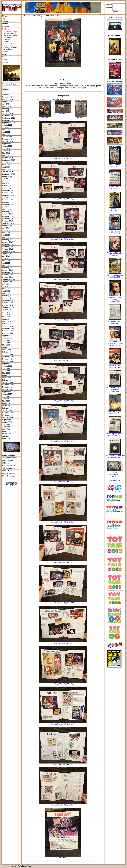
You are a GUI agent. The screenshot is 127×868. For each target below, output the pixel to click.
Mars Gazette (8, 460)
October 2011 (7, 277)
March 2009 (7, 350)
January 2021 (7, 137)
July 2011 (6, 284)
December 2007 (8, 385)
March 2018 (7, 169)
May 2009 (6, 345)
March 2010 (7, 322)
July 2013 (6, 228)
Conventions (8, 37)
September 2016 (9, 195)
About (5, 59)
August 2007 (7, 394)
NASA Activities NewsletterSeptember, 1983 (115, 457)
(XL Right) (71, 158)
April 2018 (6, 167)
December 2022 (8, 116)
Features (28, 16)
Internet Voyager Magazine (115, 188)
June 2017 (6, 181)
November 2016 (8, 193)
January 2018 (7, 172)
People (6, 41)
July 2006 (6, 424)
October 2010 (7, 305)
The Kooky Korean (9, 458)
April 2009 (6, 347)
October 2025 (7, 99)
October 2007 (7, 389)
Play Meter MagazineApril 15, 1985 (115, 276)
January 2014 (7, 214)
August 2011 (7, 282)
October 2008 (7, 361)
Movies (5, 24)
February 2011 (8, 296)
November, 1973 (115, 367)
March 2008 (7, 378)
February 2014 (8, 212)
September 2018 (9, 160)
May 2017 (6, 183)
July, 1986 (115, 323)
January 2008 (7, 382)
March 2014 (7, 209)
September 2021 (9, 123)
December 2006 (8, 413)
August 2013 (7, 226)
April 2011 (6, 291)
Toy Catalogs (38, 16)
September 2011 (9, 279)
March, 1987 (115, 255)
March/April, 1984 (115, 436)
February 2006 (8, 436)
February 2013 (8, 240)
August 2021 (7, 125)
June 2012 (6, 258)
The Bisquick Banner (115, 434)
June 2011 (6, 286)
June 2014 (6, 207)
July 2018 (6, 162)
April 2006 (6, 431)
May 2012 (6, 261)
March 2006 (7, 434)
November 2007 (8, 387)
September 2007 (9, 392)
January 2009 (7, 354)
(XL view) (45, 118)
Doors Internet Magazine (115, 166)
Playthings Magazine (115, 253)
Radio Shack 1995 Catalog (115, 232)
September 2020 (9, 144)
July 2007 (6, 396)
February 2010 (8, 324)
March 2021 (7, 134)
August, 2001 (115, 301)
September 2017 (9, 174)
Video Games (8, 21)
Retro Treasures (9, 476)
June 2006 (6, 427)
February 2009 (8, 352)
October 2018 (7, 158)
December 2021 (8, 120)
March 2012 (7, 265)
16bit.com (6, 463)
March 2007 (7, 406)
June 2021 (6, 127)
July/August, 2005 (115, 345)
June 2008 (6, 371)
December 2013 (8, 216)
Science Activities (115, 365)
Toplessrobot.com (9, 468)
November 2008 (8, 359)
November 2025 (8, 97)
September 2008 (9, 364)
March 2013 (7, 237)
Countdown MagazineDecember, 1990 (115, 413)
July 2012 (6, 256)
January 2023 (7, 113)
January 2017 (7, 188)
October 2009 (7, 333)
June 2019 (6, 151)
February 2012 (8, 268)
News (5, 16)
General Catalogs (10, 35)
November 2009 (8, 331)
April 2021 (6, 132)
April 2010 (6, 319)
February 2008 (8, 380)
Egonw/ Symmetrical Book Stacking (115, 474)
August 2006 (7, 422)
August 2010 (7, 310)
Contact (5, 62)
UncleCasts (8, 49)
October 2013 (7, 221)
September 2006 (9, 420)
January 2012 (7, 270)
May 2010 (6, 317)
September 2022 (9, 118)
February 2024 (8, 109)
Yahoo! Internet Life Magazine (115, 298)
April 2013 (6, 235)
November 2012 (8, 247)
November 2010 (8, 303)
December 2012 (8, 244)
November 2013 (8, 219)
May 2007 (6, 401)
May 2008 (6, 373)
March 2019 (7, 155)
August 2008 (7, 366)
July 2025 (6, 104)
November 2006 (8, 415)
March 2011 (7, 293)
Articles (5, 52)
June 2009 (6, 343)
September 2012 (9, 251)
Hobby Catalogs (10, 33)
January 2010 (7, 326)
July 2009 (6, 340)
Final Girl (6, 471)
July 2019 (6, 148)
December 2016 (8, 190)
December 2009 (8, 329)
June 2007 (6, 399)
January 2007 (7, 410)
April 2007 (6, 403)
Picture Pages (9, 43)
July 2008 (6, 368)
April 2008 (6, 375)
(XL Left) (63, 158)
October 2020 (7, 141)
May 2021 (6, 130)
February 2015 (8, 202)
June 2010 (6, 314)
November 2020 (8, 139)
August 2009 (7, 338)
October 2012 (7, 249)
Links (4, 57)
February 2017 (8, 186)
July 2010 (6, 312)
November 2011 (8, 275)
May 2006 (6, 429)
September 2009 (9, 336)
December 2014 (8, 205)
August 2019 (7, 146)
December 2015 (8, 200)
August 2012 (7, 254)
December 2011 (8, 272)
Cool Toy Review (9, 466)
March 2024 (7, 106)
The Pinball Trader (115, 321)
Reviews (6, 26)
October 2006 (7, 417)
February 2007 (8, 408)
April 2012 (6, 263)
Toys (4, 19)
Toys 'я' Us (8, 45)
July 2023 (6, 111)
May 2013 (6, 233)
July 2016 (6, 198)
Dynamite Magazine (115, 210)
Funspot (7, 39)
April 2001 (6, 438)
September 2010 (9, 307)
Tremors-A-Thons (10, 47)
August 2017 (7, 176)
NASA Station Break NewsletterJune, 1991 (115, 389)
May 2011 (6, 289)
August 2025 (7, 102)
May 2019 (6, 153)
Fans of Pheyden (9, 473)
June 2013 (6, 230)
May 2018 (6, 165)
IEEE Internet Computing (115, 343)
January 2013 (7, 242)
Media (5, 54)
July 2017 (6, 179)
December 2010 (8, 300)
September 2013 (9, 223)
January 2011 (7, 298)
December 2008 (8, 357)
